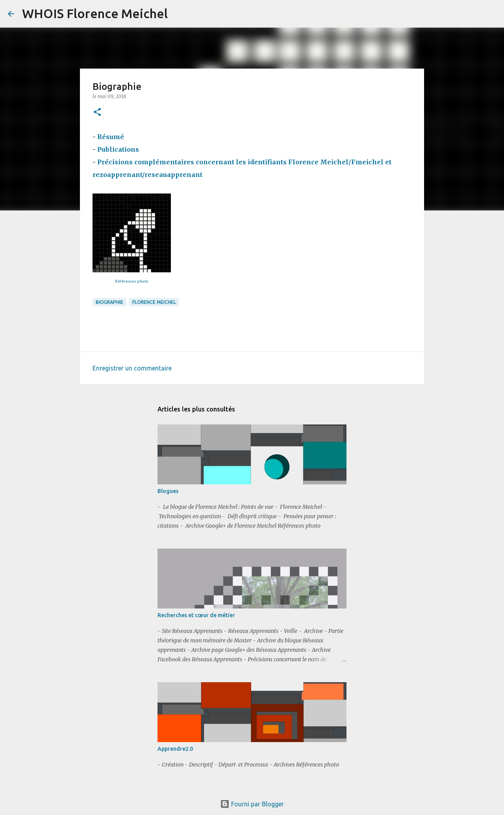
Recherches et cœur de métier (196, 615)
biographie (109, 302)
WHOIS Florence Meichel (95, 13)
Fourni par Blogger (252, 804)
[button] (97, 113)
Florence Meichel (154, 302)
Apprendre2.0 (175, 749)
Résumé (111, 137)
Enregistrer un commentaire (132, 368)
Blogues (168, 491)
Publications (119, 149)
